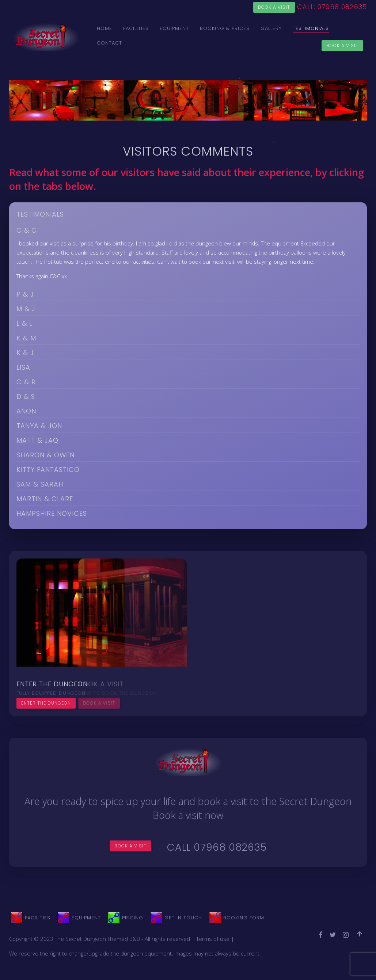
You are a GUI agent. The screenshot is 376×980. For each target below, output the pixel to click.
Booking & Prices (225, 28)
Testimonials (311, 28)
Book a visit (274, 7)
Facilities (136, 28)
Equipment (174, 28)
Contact (109, 43)
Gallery (271, 28)
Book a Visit (342, 45)
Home (105, 28)
